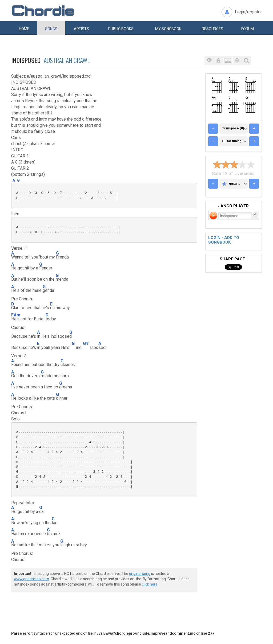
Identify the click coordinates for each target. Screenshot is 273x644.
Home (24, 29)
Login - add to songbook (224, 240)
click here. (150, 584)
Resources (212, 29)
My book (168, 29)
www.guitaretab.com (31, 579)
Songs (51, 29)
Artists (81, 29)
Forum (248, 29)
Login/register (248, 12)
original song (140, 574)
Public (121, 29)
